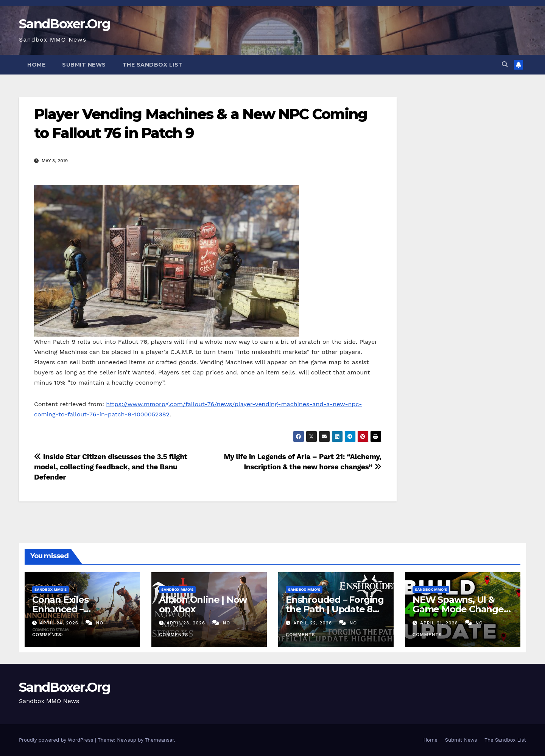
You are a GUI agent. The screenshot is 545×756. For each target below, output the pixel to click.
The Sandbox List (153, 65)
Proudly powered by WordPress (57, 740)
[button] (505, 64)
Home (36, 65)
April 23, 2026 (187, 623)
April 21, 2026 (440, 623)
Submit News (84, 65)
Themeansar (160, 740)
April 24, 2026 (60, 623)
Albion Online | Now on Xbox (203, 604)
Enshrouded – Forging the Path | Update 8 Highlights (335, 609)
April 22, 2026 (314, 623)
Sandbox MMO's (51, 589)
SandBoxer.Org (65, 24)
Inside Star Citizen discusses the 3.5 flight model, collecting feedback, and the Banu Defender (111, 467)
